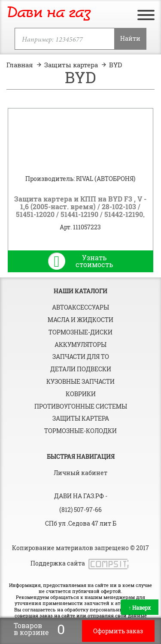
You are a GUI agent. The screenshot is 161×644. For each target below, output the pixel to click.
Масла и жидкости (80, 320)
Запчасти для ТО (81, 357)
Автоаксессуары (80, 307)
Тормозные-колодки (80, 431)
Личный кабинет (80, 473)
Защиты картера (81, 418)
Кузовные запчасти (80, 381)
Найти (130, 38)
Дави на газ (49, 13)
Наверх (140, 608)
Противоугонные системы (81, 406)
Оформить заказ (118, 631)
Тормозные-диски (80, 332)
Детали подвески (81, 369)
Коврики (81, 394)
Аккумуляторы (80, 345)
